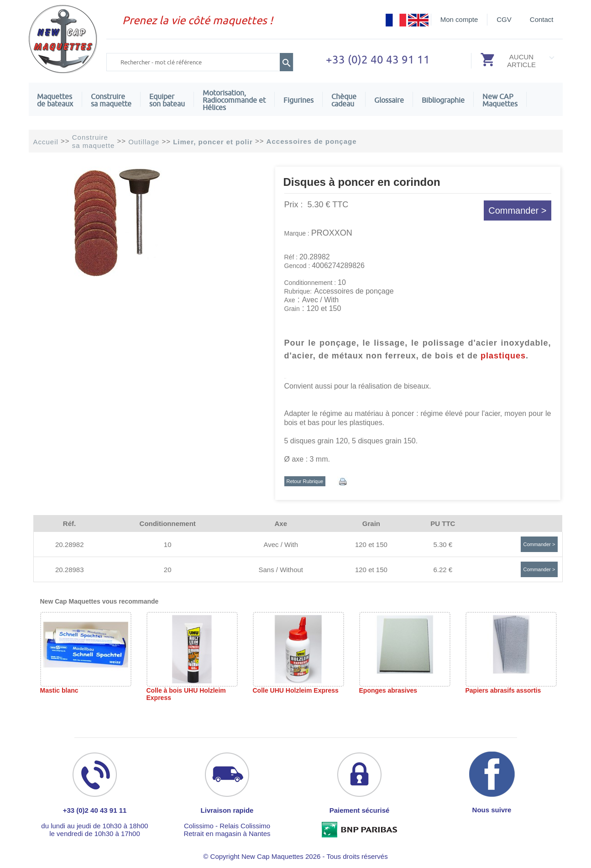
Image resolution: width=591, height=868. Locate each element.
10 (168, 544)
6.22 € (443, 570)
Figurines (298, 100)
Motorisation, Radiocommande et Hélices (234, 100)
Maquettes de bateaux (55, 100)
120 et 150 (371, 544)
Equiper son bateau (167, 100)
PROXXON (332, 233)
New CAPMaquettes (500, 100)
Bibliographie (443, 100)
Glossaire (389, 100)
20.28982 (70, 544)
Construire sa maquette (111, 100)
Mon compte (459, 19)
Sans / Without (281, 570)
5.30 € (443, 544)
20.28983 (70, 570)
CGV (504, 19)
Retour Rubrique (305, 481)
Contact (542, 19)
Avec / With (281, 544)
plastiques (503, 356)
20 (168, 570)
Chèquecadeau (344, 100)
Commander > (517, 210)
